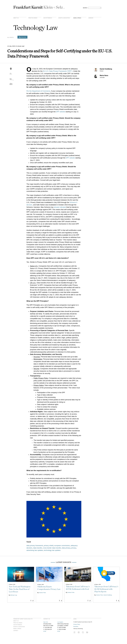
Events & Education (64, 18)
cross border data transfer (52, 548)
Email (45, 631)
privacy (74, 548)
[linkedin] (11, 79)
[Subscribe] (22, 37)
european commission (62, 546)
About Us (16, 18)
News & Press (77, 18)
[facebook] (11, 84)
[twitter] (11, 74)
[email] (11, 69)
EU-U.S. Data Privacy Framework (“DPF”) (58, 71)
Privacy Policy (77, 624)
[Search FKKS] (95, 8)
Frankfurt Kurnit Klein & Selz (39, 6)
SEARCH (85, 8)
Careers (91, 18)
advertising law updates (35, 550)
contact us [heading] (47, 619)
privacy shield (49, 546)
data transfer (38, 548)
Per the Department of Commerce (38, 91)
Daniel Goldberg (106, 69)
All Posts (10, 37)
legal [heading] (75, 619)
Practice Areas (18, 623)
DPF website (61, 112)
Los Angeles (60, 622)
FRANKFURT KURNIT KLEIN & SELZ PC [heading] (23, 619)
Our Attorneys (48, 18)
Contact (16, 631)
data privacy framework (35, 546)
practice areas (33, 18)
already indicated (60, 207)
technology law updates (52, 550)
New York (46, 622)
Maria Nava (104, 75)
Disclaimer (76, 626)
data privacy (66, 548)
